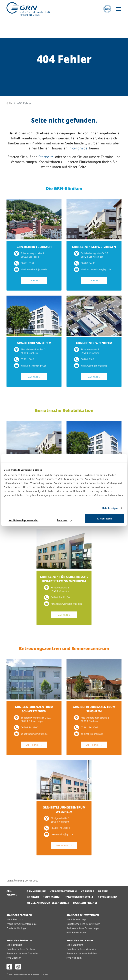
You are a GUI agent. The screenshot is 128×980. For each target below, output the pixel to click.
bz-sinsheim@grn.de (88, 734)
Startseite (46, 157)
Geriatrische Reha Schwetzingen (83, 924)
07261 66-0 (24, 359)
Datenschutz (107, 897)
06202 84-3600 (26, 727)
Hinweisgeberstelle (78, 897)
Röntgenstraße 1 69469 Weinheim (87, 351)
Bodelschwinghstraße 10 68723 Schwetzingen (91, 255)
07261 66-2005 (86, 727)
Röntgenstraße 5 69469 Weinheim (57, 589)
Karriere (87, 891)
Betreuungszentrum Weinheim (82, 953)
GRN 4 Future (36, 891)
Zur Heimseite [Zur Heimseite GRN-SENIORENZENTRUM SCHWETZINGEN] (34, 745)
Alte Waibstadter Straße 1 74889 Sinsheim (92, 719)
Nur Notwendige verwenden (23, 520)
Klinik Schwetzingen (77, 919)
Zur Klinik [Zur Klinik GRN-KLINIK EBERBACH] (34, 281)
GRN (9, 103)
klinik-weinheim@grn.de (90, 366)
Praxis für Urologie (16, 928)
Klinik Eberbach (15, 919)
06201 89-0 (84, 359)
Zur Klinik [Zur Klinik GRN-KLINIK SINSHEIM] (34, 377)
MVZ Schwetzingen (76, 932)
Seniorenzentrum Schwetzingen (83, 928)
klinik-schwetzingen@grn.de (93, 269)
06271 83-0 (24, 263)
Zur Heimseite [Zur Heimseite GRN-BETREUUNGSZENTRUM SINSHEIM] (94, 745)
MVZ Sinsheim (14, 958)
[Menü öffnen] (118, 9)
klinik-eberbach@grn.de (30, 269)
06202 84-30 (85, 263)
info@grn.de (78, 148)
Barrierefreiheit (86, 903)
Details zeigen (110, 508)
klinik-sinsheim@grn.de (30, 366)
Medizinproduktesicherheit (48, 903)
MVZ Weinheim (74, 958)
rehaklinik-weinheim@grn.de (63, 604)
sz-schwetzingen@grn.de (31, 734)
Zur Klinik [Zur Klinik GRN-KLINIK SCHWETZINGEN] (94, 281)
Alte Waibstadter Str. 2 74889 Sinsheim (30, 351)
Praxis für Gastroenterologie (21, 924)
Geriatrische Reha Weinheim (81, 949)
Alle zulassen (104, 519)
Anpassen (64, 520)
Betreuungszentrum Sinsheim (22, 953)
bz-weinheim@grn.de (59, 834)
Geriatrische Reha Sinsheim (21, 949)
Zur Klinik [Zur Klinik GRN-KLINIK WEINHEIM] (94, 377)
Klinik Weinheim (75, 945)
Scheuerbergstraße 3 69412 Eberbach (29, 255)
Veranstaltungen (63, 891)
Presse (103, 891)
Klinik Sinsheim (14, 945)
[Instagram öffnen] (18, 967)
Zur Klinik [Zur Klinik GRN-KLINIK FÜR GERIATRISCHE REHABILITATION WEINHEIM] (64, 615)
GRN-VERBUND (12, 893)
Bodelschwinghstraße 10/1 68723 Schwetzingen (32, 719)
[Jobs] (107, 9)
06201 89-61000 (57, 828)
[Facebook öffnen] (9, 967)
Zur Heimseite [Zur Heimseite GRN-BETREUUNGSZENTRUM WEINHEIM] (64, 845)
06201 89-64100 (57, 597)
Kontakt (33, 897)
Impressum (51, 897)
